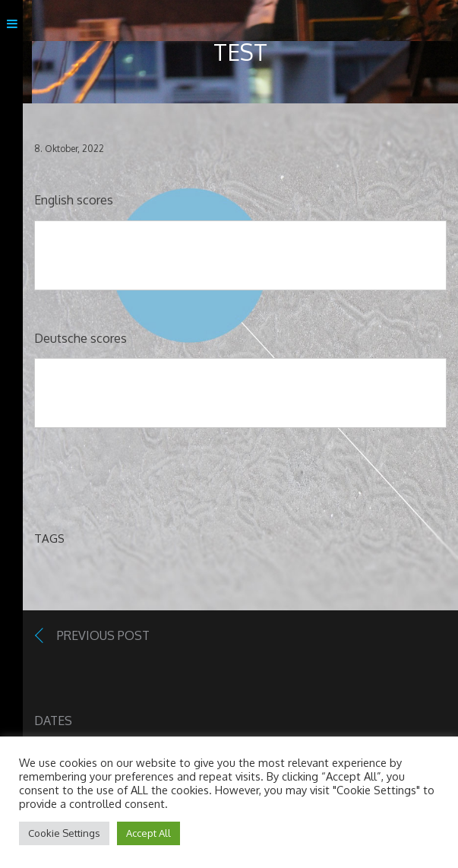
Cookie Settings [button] (64, 833)
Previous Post (103, 635)
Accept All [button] (148, 833)
